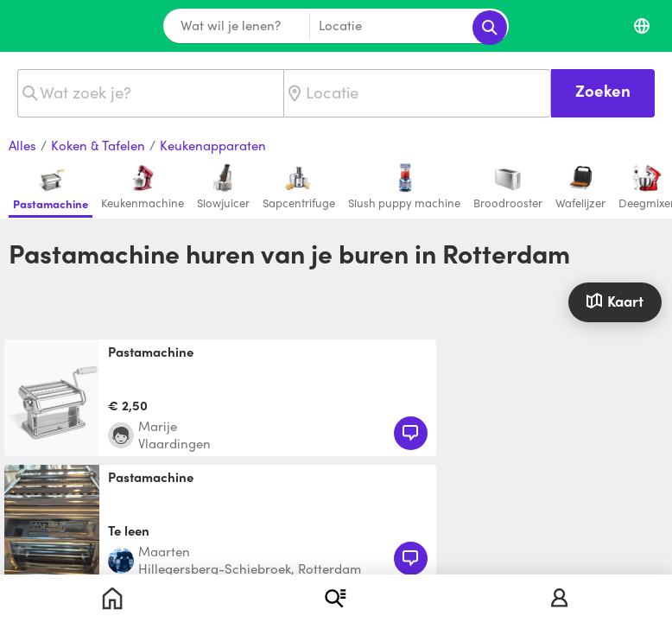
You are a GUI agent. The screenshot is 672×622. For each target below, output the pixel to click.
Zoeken (603, 90)
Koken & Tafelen (98, 146)
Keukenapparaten (213, 146)
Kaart (615, 301)
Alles (22, 146)
